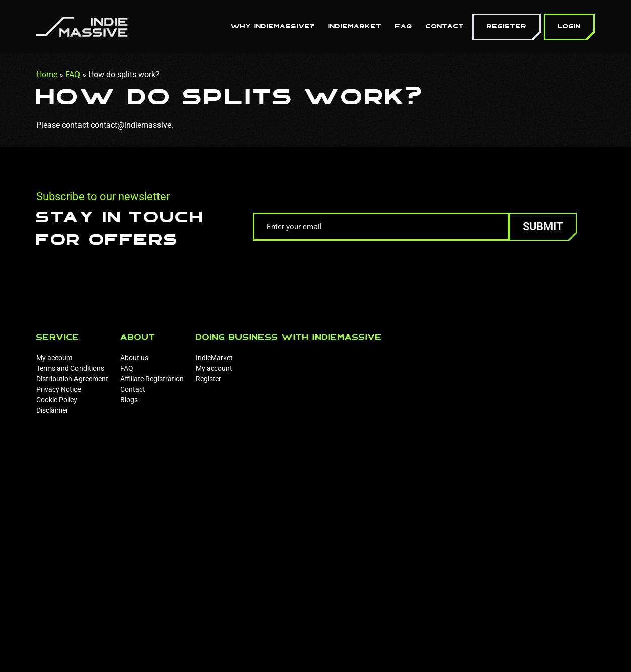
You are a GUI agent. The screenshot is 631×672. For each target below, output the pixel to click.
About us (134, 358)
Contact (445, 26)
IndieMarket (355, 26)
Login (569, 26)
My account (55, 358)
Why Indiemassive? (273, 26)
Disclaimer (52, 410)
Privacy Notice (59, 389)
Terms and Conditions (70, 368)
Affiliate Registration (152, 379)
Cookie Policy (57, 400)
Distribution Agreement (72, 379)
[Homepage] (82, 26)
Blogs (129, 400)
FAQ (404, 26)
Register (507, 26)
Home (47, 75)
